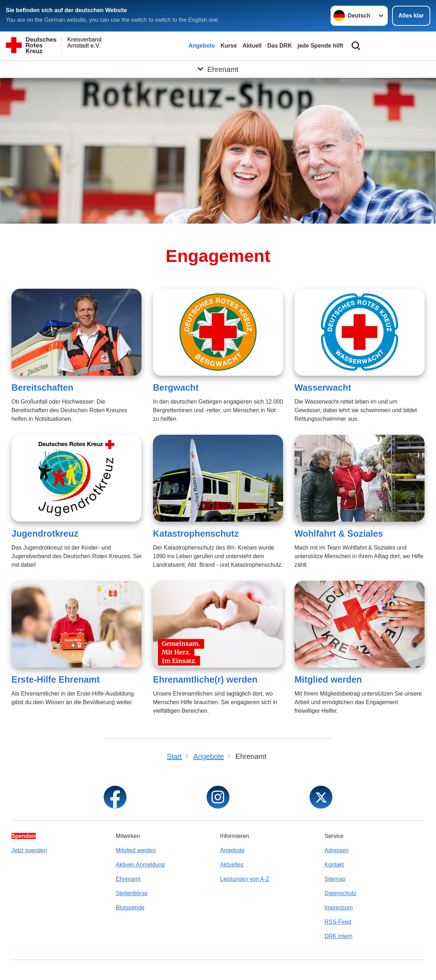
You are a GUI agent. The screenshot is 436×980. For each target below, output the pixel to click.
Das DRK (279, 46)
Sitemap (335, 879)
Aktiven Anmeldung (140, 865)
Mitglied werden (328, 679)
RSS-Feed (338, 922)
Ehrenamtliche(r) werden (205, 679)
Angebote (202, 46)
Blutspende (130, 908)
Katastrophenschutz (196, 533)
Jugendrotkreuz (45, 533)
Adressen (337, 850)
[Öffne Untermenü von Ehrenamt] (218, 69)
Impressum (339, 908)
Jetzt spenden (29, 850)
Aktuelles (232, 865)
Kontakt (334, 865)
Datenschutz (340, 893)
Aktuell (252, 46)
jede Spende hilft (320, 46)
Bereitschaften (42, 387)
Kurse (229, 46)
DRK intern (338, 936)
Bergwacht (176, 387)
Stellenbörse (132, 893)
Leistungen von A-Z (245, 879)
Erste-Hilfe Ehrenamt (56, 679)
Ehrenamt (128, 879)
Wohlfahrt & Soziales (339, 533)
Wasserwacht (323, 387)
